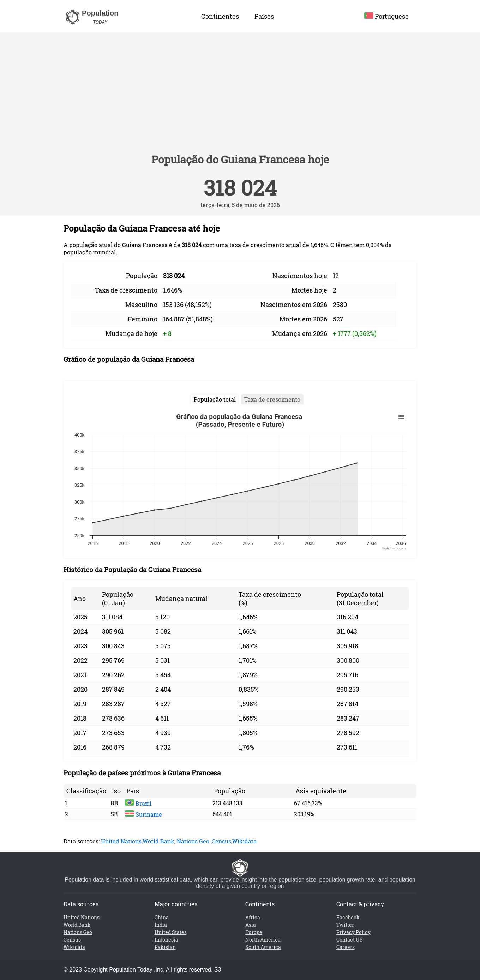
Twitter (345, 925)
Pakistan (165, 947)
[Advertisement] (240, 96)
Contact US (350, 940)
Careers (346, 947)
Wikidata (244, 841)
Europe (254, 932)
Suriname (143, 814)
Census (221, 841)
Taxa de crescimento (272, 399)
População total (215, 399)
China (162, 917)
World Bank (158, 841)
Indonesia (166, 940)
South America (263, 947)
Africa (253, 917)
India (161, 925)
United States (171, 932)
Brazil (138, 803)
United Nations (121, 841)
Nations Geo (193, 841)
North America (263, 940)
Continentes (220, 16)
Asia (251, 925)
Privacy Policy (353, 932)
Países (264, 16)
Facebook (348, 917)
